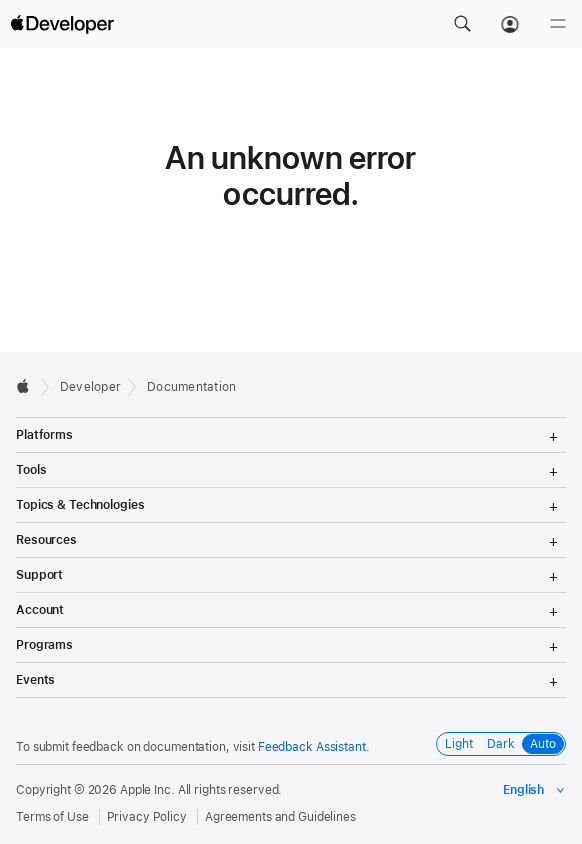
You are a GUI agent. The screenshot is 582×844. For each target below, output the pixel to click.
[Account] (510, 24)
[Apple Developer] (62, 24)
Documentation (191, 387)
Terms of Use (52, 817)
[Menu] (558, 24)
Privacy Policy (147, 817)
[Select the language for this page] (534, 790)
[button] (462, 24)
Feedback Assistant (312, 747)
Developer (90, 387)
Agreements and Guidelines (280, 817)
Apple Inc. (147, 790)
